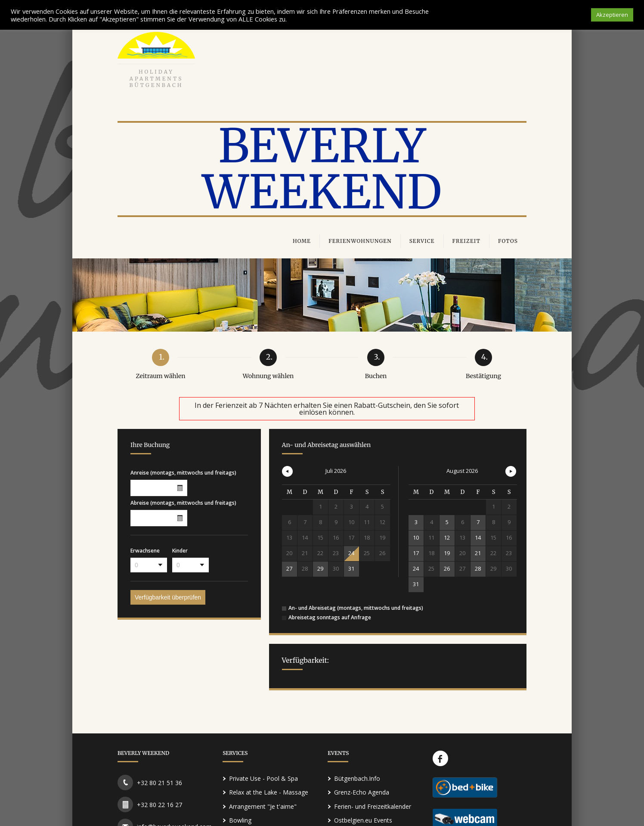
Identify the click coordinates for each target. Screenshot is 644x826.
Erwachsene (145, 550)
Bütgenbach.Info (357, 778)
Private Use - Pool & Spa (263, 778)
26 (447, 568)
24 (351, 553)
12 (447, 537)
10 (416, 537)
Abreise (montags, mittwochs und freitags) (183, 502)
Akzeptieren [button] (612, 15)
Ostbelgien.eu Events (363, 820)
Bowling (240, 820)
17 (416, 553)
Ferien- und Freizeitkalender (373, 806)
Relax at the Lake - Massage (269, 792)
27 (289, 568)
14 (478, 537)
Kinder (180, 550)
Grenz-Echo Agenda (362, 792)
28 (478, 568)
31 (351, 568)
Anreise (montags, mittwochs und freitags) (183, 472)
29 (320, 568)
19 (447, 553)
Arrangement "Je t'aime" (263, 806)
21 (478, 553)
